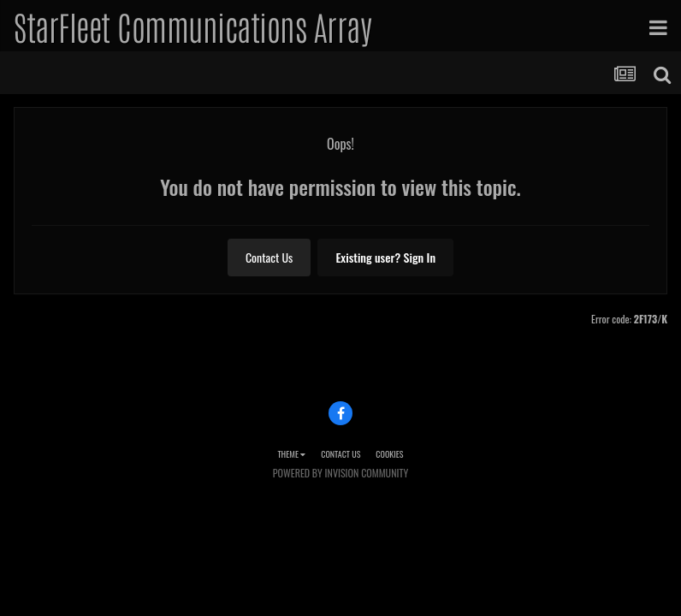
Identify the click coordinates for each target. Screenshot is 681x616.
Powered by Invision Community (340, 473)
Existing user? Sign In (385, 257)
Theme (291, 454)
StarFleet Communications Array (192, 26)
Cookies (389, 454)
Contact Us (269, 257)
